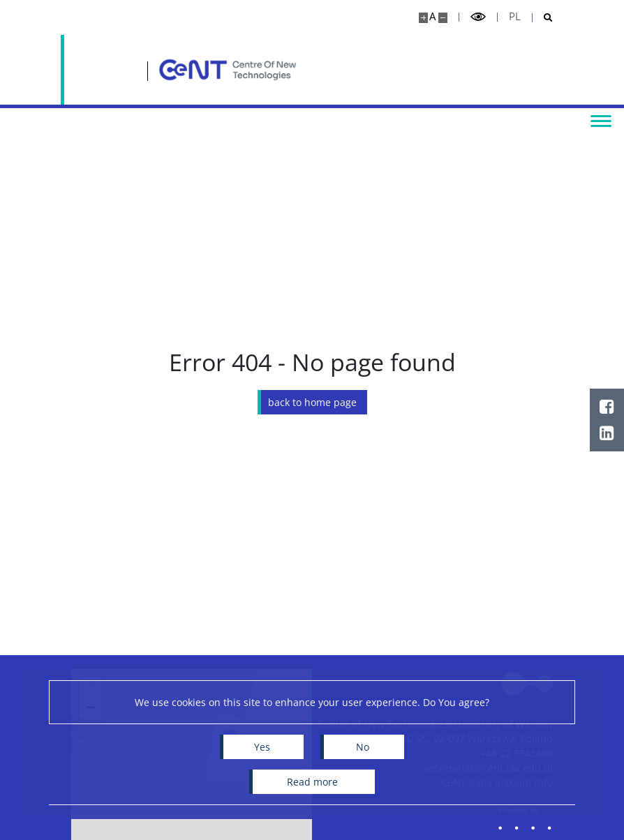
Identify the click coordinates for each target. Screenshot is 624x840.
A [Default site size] (432, 16)
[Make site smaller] (443, 18)
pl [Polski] (515, 16)
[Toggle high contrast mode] (478, 17)
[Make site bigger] (423, 18)
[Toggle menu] (600, 120)
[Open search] (543, 18)
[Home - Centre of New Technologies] (179, 70)
